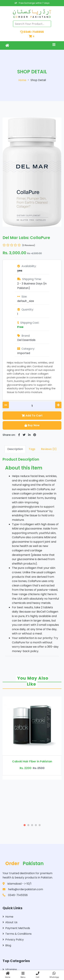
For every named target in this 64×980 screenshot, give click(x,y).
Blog (7, 945)
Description (15, 449)
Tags (32, 449)
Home (22, 80)
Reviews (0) (49, 449)
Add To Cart (32, 416)
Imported (24, 353)
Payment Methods (16, 928)
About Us (10, 922)
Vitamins (10, 969)
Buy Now (32, 425)
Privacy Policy (13, 940)
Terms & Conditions (17, 934)
